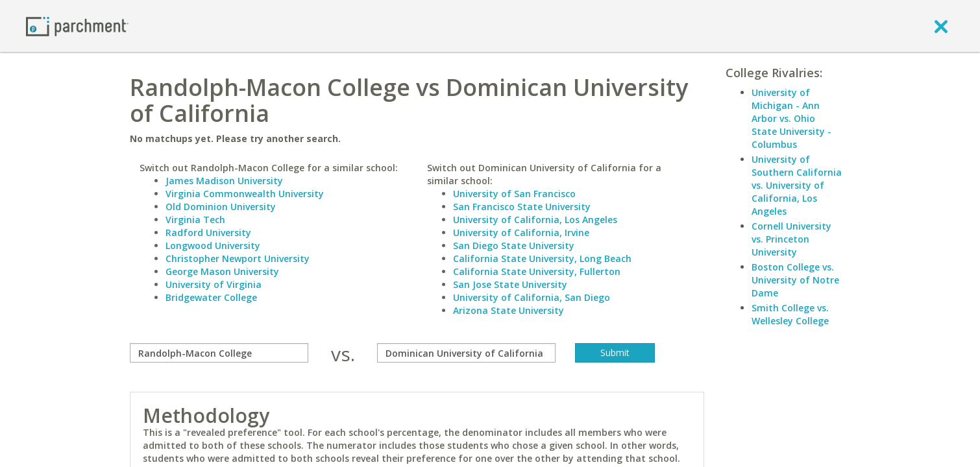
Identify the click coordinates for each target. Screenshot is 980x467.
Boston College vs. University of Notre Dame (795, 280)
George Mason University (222, 271)
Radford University (208, 233)
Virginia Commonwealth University (245, 194)
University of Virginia (214, 284)
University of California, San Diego (532, 297)
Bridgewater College (211, 297)
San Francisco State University (522, 207)
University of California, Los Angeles (535, 220)
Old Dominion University (221, 207)
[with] (466, 353)
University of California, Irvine (521, 233)
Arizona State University (508, 310)
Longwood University (213, 245)
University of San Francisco (514, 194)
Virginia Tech (195, 220)
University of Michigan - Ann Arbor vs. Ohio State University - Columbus (791, 118)
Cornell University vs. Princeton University (791, 239)
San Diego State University (514, 245)
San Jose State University (510, 284)
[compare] (219, 353)
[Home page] (77, 26)
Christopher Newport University (238, 258)
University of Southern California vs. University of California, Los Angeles (797, 185)
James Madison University (224, 181)
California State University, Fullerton (537, 271)
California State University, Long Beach (542, 258)
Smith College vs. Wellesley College (790, 314)
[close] (941, 26)
